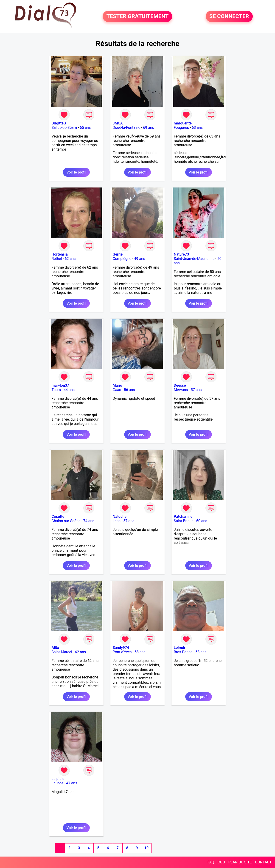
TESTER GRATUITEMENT (137, 17)
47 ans (72, 783)
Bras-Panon (183, 652)
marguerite (183, 123)
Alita (55, 648)
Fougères (181, 128)
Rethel (57, 259)
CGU (221, 862)
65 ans (85, 128)
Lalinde (58, 783)
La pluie (58, 779)
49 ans (140, 259)
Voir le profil (76, 172)
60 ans (202, 521)
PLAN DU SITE (240, 862)
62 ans (70, 259)
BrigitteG (59, 123)
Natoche (120, 517)
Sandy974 (121, 648)
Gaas (117, 390)
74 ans (89, 521)
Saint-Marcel (62, 652)
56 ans (129, 390)
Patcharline (183, 517)
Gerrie (118, 254)
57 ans (196, 390)
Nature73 (181, 254)
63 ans (197, 128)
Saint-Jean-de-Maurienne (194, 259)
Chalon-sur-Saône (66, 521)
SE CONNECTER (229, 17)
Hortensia (60, 254)
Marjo (117, 385)
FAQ (211, 862)
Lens (117, 521)
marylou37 (60, 385)
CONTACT (263, 862)
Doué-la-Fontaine (126, 128)
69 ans (149, 128)
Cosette (58, 517)
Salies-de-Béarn (64, 128)
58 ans (140, 652)
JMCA (118, 123)
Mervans (181, 390)
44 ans (69, 390)
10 (146, 848)
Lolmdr (180, 648)
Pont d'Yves (122, 652)
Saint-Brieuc (184, 521)
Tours (56, 390)
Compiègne (122, 259)
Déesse (180, 385)
